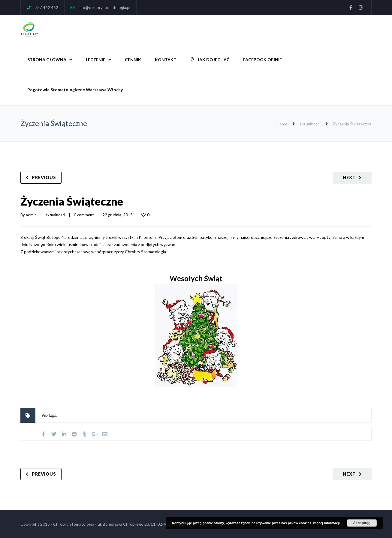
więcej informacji (326, 523)
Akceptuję (362, 523)
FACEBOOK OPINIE (262, 60)
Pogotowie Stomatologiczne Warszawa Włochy (75, 90)
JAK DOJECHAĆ (210, 60)
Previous (44, 177)
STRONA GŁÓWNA (47, 60)
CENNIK (133, 60)
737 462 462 (47, 8)
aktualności (310, 124)
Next (349, 177)
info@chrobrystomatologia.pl (104, 8)
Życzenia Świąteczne (72, 201)
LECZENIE (96, 60)
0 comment (84, 215)
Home (282, 124)
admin (31, 215)
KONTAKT (166, 60)
